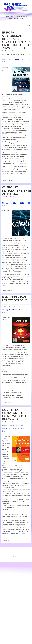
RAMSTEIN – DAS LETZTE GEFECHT (15, 299)
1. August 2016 (11, 51)
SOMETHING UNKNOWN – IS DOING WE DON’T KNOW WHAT (14, 414)
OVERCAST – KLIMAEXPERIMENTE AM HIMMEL (17, 191)
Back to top (16, 558)
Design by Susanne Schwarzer (18, 556)
